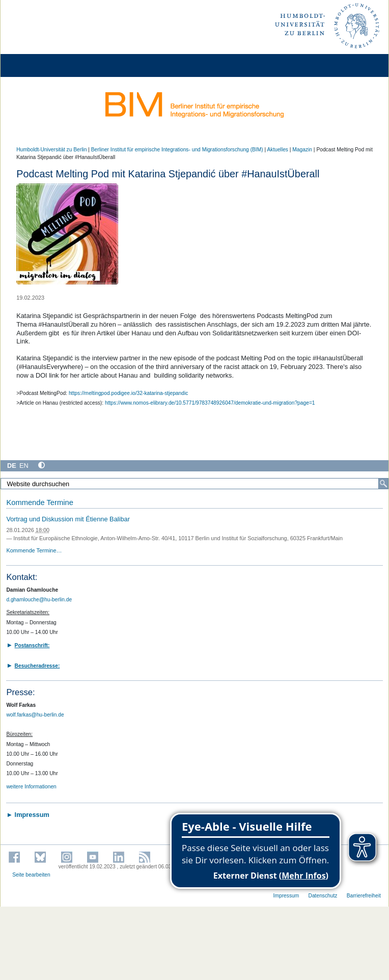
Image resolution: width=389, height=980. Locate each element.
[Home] (37, 65)
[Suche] (383, 484)
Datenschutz (323, 896)
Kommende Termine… (34, 550)
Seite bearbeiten (31, 875)
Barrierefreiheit (364, 896)
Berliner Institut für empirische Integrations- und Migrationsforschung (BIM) (177, 150)
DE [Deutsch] (12, 466)
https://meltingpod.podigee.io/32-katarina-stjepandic (128, 393)
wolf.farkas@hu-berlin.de (35, 715)
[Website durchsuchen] (194, 484)
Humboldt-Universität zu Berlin (51, 150)
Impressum (286, 896)
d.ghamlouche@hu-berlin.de (39, 600)
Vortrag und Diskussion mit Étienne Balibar (68, 519)
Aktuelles (277, 150)
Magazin (302, 150)
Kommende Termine (39, 502)
